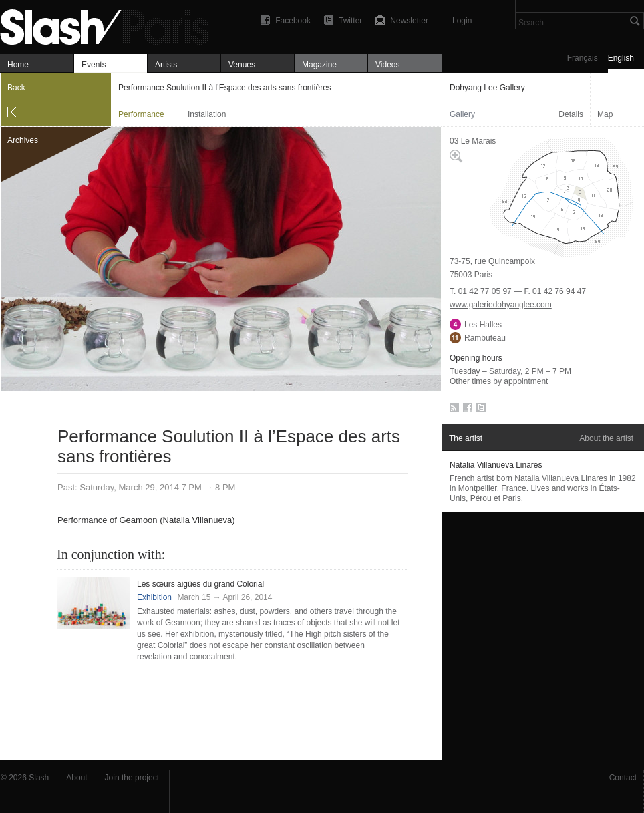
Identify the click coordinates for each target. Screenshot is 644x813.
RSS (452, 410)
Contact (623, 778)
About (76, 778)
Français (583, 58)
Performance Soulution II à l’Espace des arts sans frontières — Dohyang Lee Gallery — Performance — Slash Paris (110, 25)
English (621, 58)
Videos (387, 65)
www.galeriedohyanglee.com (501, 305)
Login (462, 21)
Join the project (132, 778)
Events (94, 65)
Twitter (350, 21)
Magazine (319, 65)
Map (605, 114)
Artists (166, 65)
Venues (242, 65)
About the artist (606, 438)
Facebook (293, 21)
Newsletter (409, 21)
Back (16, 88)
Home (18, 65)
